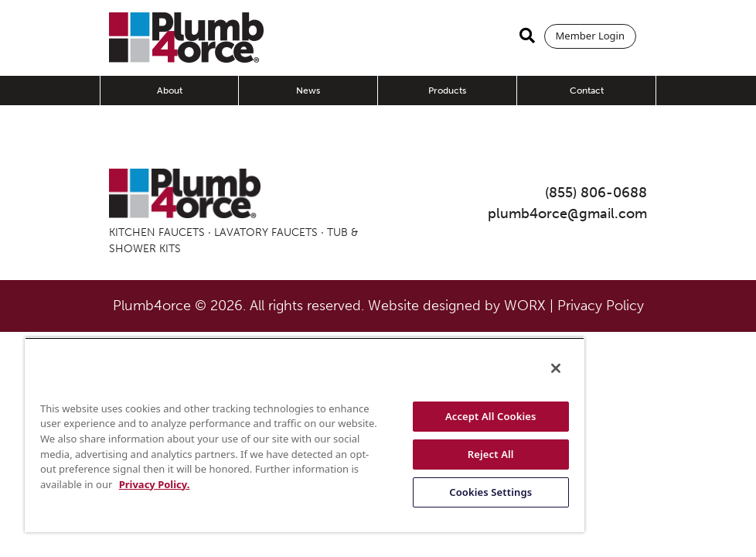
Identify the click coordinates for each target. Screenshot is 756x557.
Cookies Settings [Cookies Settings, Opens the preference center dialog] (490, 492)
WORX (525, 306)
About (170, 91)
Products (447, 91)
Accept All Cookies (491, 416)
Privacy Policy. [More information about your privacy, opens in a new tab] (155, 484)
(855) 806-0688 (596, 193)
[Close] (556, 368)
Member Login (590, 36)
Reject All (491, 454)
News (308, 91)
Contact (587, 91)
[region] (305, 435)
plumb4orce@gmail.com (567, 214)
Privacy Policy (601, 306)
